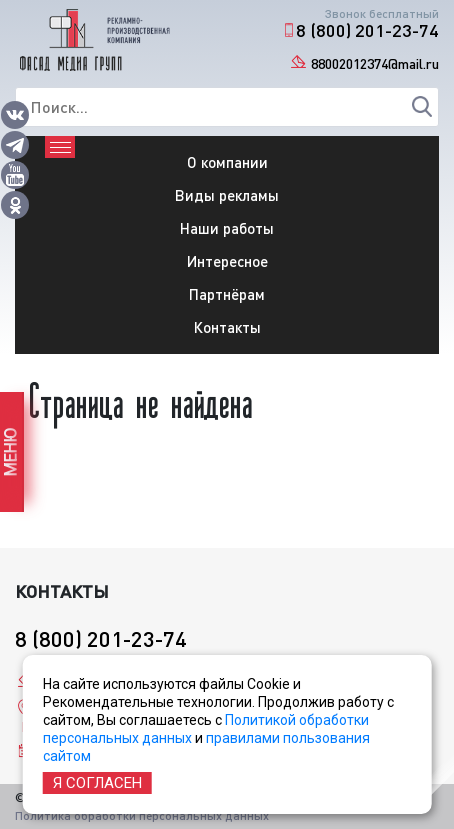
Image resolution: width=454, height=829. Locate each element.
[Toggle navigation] (60, 147)
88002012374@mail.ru (375, 63)
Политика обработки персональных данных (142, 815)
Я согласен (97, 783)
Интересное (227, 261)
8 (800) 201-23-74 (367, 30)
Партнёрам (227, 294)
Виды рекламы (227, 195)
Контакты (227, 327)
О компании (227, 162)
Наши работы (227, 228)
